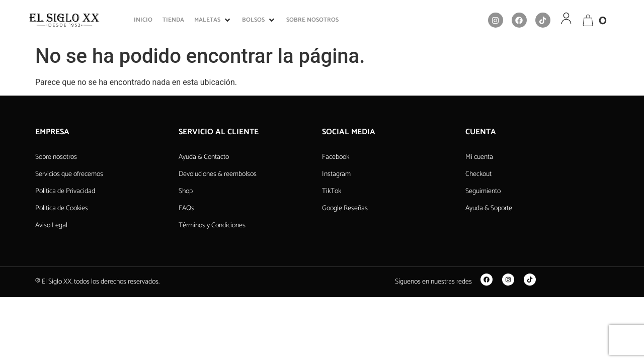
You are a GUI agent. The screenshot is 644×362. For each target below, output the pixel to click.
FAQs (186, 208)
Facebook (336, 157)
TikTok (332, 191)
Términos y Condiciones (212, 225)
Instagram (336, 174)
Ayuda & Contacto (204, 157)
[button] (213, 20)
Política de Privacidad (65, 191)
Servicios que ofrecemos (69, 174)
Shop (186, 191)
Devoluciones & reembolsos (218, 174)
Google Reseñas (345, 208)
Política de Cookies (62, 208)
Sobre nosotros (56, 157)
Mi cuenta (479, 157)
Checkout (478, 174)
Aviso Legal (51, 225)
